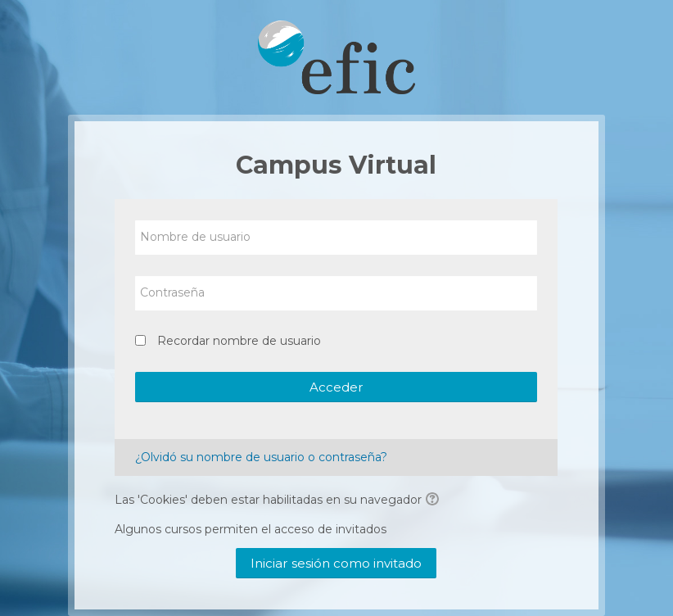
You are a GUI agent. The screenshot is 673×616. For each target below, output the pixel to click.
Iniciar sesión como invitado (336, 563)
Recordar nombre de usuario (239, 341)
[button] (435, 500)
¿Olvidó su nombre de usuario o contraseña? (261, 457)
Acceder (336, 387)
